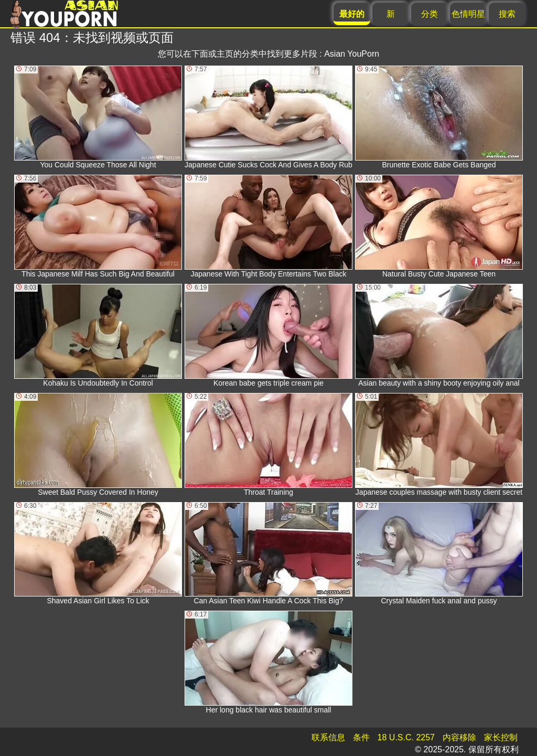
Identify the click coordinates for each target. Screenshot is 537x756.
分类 (429, 14)
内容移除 (459, 737)
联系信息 (328, 737)
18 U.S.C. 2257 (406, 737)
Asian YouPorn (352, 54)
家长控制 (501, 737)
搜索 (507, 14)
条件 (361, 737)
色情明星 (468, 14)
